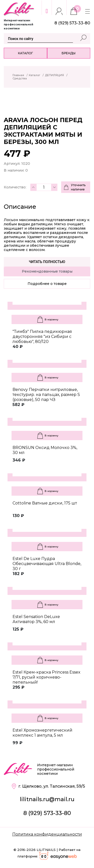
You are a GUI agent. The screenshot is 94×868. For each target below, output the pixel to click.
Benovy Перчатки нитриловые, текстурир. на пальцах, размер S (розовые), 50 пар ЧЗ (46, 395)
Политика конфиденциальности (47, 834)
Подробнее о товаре (47, 284)
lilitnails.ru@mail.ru (47, 799)
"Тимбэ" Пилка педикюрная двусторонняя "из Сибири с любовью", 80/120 (42, 337)
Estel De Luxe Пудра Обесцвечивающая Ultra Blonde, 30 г (47, 564)
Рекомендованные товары (47, 271)
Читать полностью (47, 262)
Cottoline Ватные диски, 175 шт (45, 503)
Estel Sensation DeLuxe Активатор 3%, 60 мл (36, 619)
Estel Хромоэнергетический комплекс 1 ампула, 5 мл (42, 733)
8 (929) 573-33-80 (47, 813)
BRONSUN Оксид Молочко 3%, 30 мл (45, 450)
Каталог (25, 53)
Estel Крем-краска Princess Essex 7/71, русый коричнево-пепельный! (46, 677)
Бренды (69, 53)
